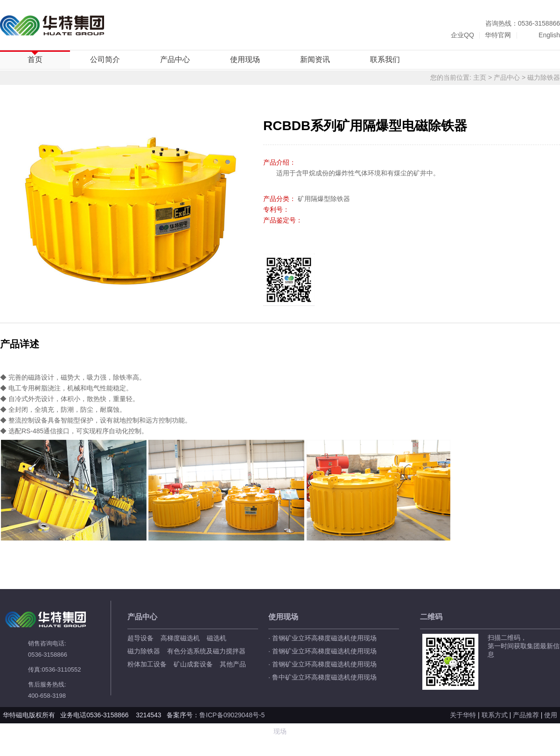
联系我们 (385, 59)
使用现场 (245, 59)
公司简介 (105, 59)
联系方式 (495, 715)
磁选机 (217, 638)
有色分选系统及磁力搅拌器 (206, 651)
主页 (480, 77)
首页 (35, 59)
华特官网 (498, 35)
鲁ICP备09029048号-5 (233, 715)
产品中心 (175, 59)
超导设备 (140, 638)
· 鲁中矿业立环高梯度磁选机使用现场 (322, 677)
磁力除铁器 (544, 77)
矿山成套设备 (193, 664)
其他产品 (233, 664)
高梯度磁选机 (180, 638)
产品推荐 (526, 715)
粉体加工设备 (147, 664)
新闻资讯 (315, 59)
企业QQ (462, 35)
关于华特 (463, 715)
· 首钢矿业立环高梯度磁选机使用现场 (322, 638)
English (549, 35)
